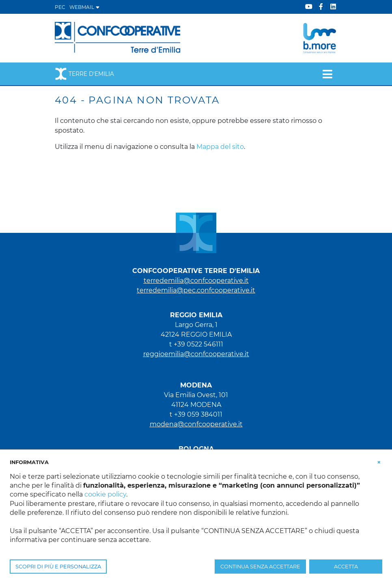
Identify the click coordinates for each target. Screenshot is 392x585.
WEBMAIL (85, 7)
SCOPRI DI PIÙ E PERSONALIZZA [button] (58, 567)
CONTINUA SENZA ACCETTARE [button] (260, 567)
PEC (60, 7)
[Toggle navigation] (327, 74)
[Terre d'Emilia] (118, 38)
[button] (379, 462)
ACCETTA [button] (346, 567)
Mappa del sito (220, 147)
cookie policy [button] (105, 494)
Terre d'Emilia (84, 74)
